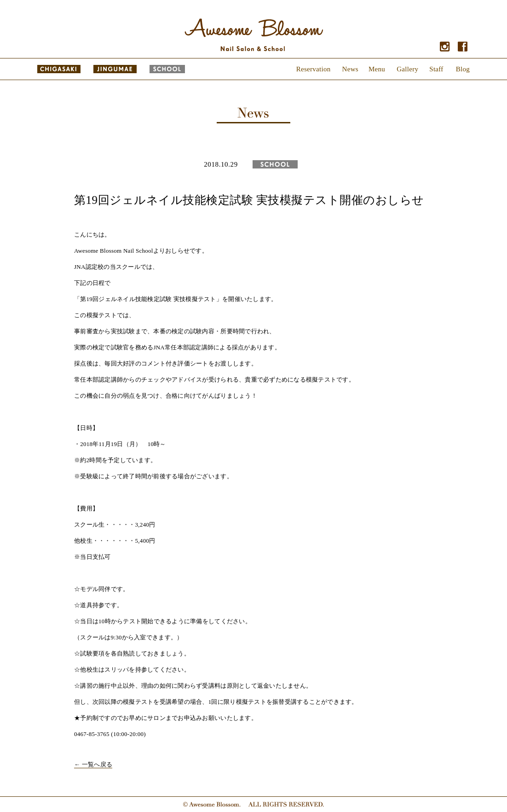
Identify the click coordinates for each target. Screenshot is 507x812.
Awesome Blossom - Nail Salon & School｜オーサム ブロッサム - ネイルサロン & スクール (253, 35)
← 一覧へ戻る (93, 764)
